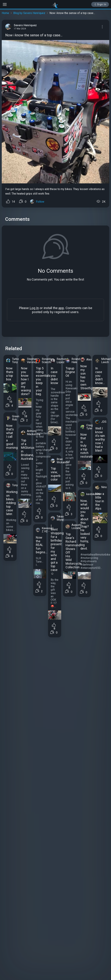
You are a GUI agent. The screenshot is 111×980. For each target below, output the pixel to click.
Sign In (100, 4)
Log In (34, 308)
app (61, 308)
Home (5, 13)
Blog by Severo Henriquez (29, 13)
